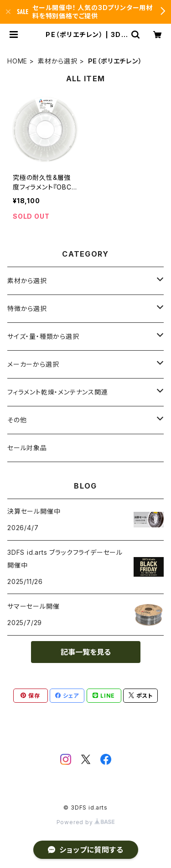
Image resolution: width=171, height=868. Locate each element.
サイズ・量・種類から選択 (43, 336)
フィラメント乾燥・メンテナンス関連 (58, 392)
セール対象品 (27, 448)
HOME (17, 61)
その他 (17, 420)
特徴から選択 (27, 308)
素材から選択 (58, 61)
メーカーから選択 (33, 364)
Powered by (86, 822)
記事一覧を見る (86, 652)
